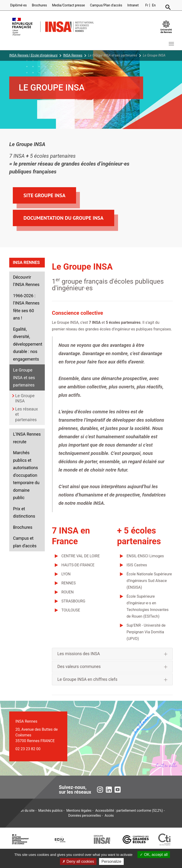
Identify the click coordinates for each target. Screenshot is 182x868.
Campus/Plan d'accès (106, 5)
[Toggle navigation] (171, 44)
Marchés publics (50, 811)
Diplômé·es (18, 5)
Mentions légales (79, 811)
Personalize (111, 861)
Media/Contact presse (69, 5)
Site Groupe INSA (44, 195)
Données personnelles (85, 816)
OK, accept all (154, 855)
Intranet (133, 5)
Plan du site (26, 811)
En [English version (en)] (154, 5)
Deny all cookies (78, 861)
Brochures (39, 5)
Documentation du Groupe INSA (64, 218)
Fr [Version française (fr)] (147, 5)
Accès (109, 816)
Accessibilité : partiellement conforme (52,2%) (129, 811)
